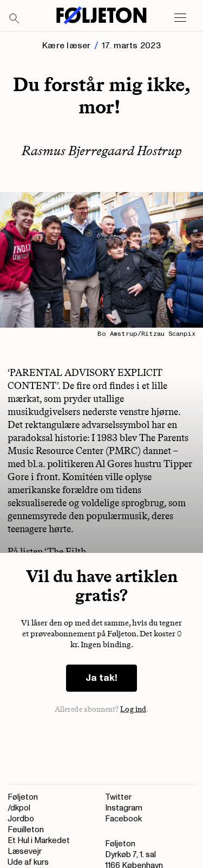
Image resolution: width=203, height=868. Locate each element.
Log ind (133, 709)
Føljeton (23, 797)
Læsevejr (25, 851)
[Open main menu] (180, 18)
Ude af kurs (28, 862)
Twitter (118, 797)
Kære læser (66, 46)
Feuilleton (26, 830)
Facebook (123, 819)
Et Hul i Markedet (39, 841)
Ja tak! (101, 678)
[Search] (15, 19)
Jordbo (21, 819)
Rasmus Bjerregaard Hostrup (102, 151)
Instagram (124, 808)
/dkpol (19, 808)
